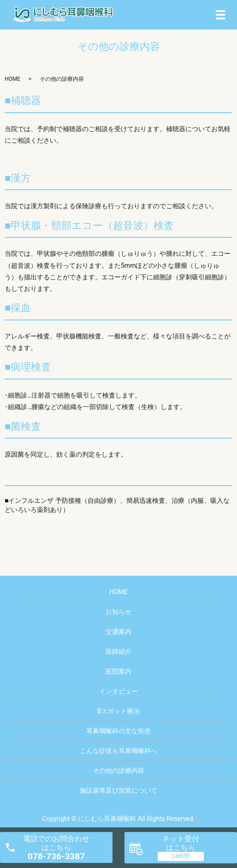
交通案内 (118, 632)
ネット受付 (181, 843)
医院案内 (118, 671)
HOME (12, 79)
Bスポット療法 (119, 711)
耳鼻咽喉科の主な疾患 (118, 731)
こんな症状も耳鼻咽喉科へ (118, 751)
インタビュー (118, 691)
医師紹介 (118, 651)
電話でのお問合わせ (56, 848)
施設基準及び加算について (118, 790)
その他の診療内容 (118, 771)
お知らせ (118, 612)
